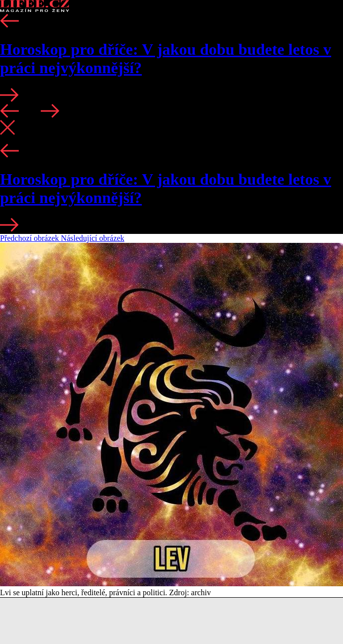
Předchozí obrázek (31, 238)
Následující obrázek (93, 238)
